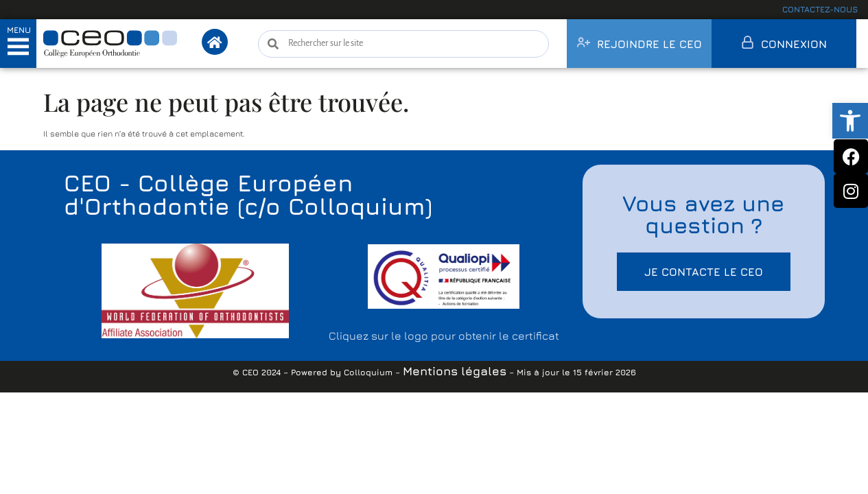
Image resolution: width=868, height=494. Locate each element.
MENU (19, 30)
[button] (850, 121)
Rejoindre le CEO (649, 44)
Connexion (794, 44)
